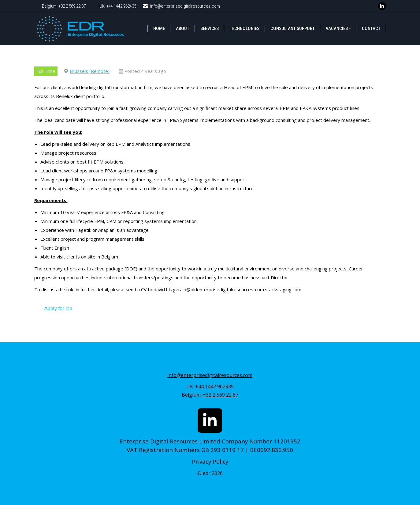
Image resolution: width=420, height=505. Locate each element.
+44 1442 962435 (214, 386)
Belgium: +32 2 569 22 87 (64, 6)
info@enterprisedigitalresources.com (181, 6)
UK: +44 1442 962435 (118, 6)
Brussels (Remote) (90, 71)
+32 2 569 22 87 (221, 395)
